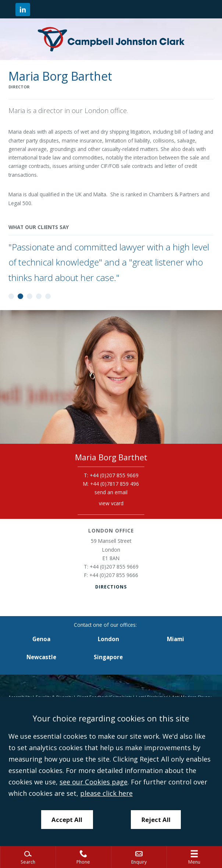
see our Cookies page (94, 782)
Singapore (108, 657)
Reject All (156, 820)
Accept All (67, 820)
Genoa (41, 639)
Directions (111, 587)
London (108, 639)
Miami (176, 639)
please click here (106, 793)
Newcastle (41, 657)
